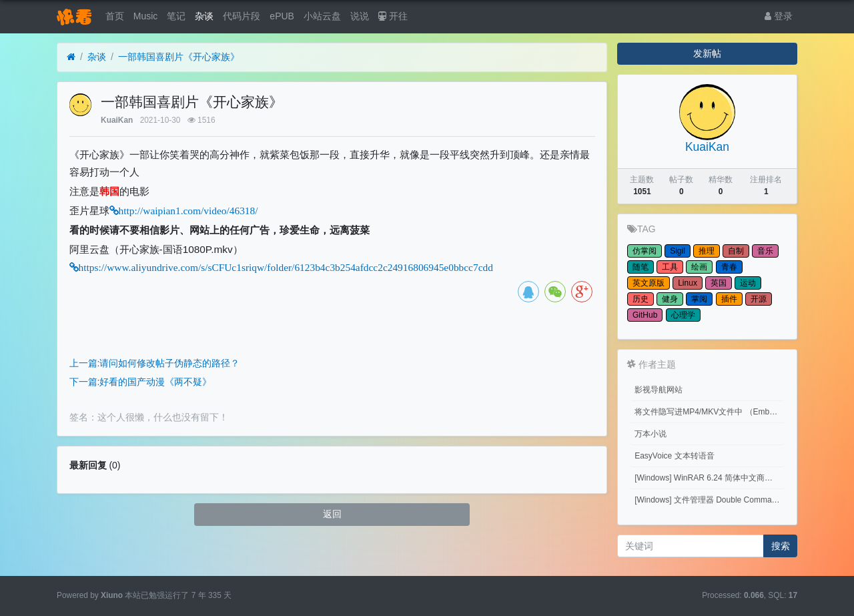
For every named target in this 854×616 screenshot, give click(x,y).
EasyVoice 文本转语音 (674, 456)
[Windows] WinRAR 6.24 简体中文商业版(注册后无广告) (710, 478)
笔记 (176, 16)
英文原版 (649, 283)
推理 (707, 251)
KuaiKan (117, 120)
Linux (688, 283)
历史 (640, 299)
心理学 (683, 315)
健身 (670, 299)
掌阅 (699, 299)
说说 (360, 16)
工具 (670, 267)
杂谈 (204, 16)
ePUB (282, 16)
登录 (779, 16)
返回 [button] (332, 514)
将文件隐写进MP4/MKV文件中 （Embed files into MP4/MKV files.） (710, 412)
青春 (729, 267)
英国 (719, 283)
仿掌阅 (645, 251)
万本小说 (651, 434)
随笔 (640, 267)
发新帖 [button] (707, 53)
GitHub (645, 315)
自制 (736, 251)
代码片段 (242, 16)
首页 (115, 16)
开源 (759, 299)
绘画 (699, 267)
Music (146, 16)
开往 (393, 16)
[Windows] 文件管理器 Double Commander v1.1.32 (710, 500)
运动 (748, 283)
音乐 (765, 251)
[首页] (71, 57)
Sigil (678, 251)
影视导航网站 (659, 390)
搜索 (781, 546)
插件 (729, 299)
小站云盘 (322, 16)
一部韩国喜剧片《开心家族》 (179, 57)
